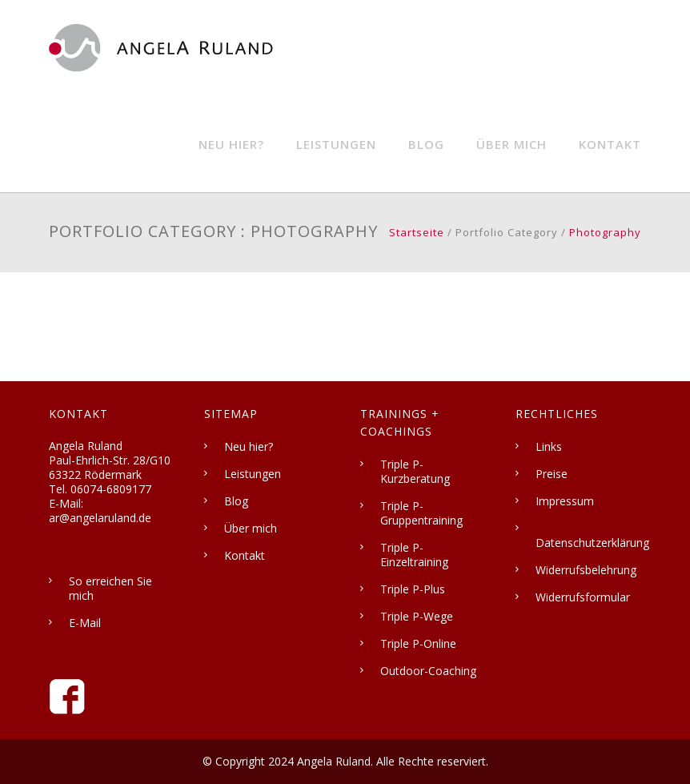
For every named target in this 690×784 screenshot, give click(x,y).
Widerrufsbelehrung (586, 570)
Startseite (417, 232)
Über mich (511, 144)
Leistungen (336, 144)
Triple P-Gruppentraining (421, 513)
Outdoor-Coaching (428, 671)
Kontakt (610, 144)
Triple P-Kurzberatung (415, 471)
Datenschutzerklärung (592, 543)
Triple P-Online (418, 643)
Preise (552, 474)
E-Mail (85, 623)
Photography (605, 232)
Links (549, 446)
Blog (426, 144)
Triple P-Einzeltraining (414, 555)
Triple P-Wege (417, 616)
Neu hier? (231, 144)
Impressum (565, 501)
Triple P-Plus (413, 589)
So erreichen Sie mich (110, 588)
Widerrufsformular (583, 597)
